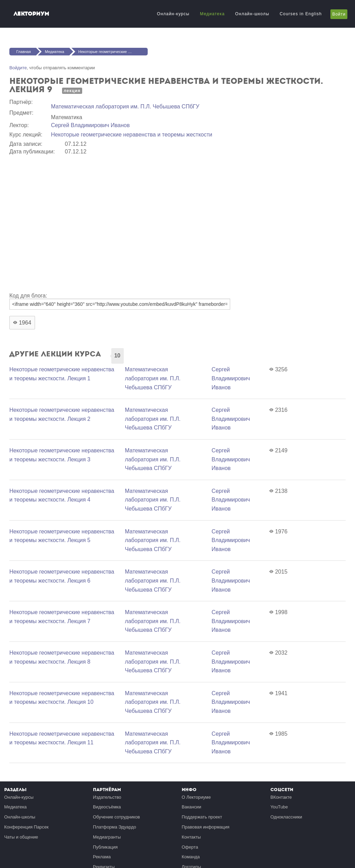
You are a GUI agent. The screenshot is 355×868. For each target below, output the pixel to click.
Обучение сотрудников (116, 817)
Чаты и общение (21, 837)
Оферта (190, 847)
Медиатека (213, 14)
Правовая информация (206, 827)
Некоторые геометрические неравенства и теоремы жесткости (132, 135)
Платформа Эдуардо (115, 827)
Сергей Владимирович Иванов (90, 125)
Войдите (18, 68)
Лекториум (31, 14)
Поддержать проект (202, 817)
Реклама (102, 857)
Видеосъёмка (107, 807)
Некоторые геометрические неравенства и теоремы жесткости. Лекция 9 (113, 52)
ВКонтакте (281, 797)
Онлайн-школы (252, 14)
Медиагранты (107, 837)
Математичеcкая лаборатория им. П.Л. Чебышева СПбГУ (125, 107)
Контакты (191, 837)
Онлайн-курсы (173, 14)
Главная (24, 52)
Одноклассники (286, 817)
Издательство (107, 797)
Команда (191, 857)
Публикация (105, 847)
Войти (339, 14)
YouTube (279, 807)
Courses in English (301, 14)
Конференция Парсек (26, 827)
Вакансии (191, 807)
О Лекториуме (196, 797)
